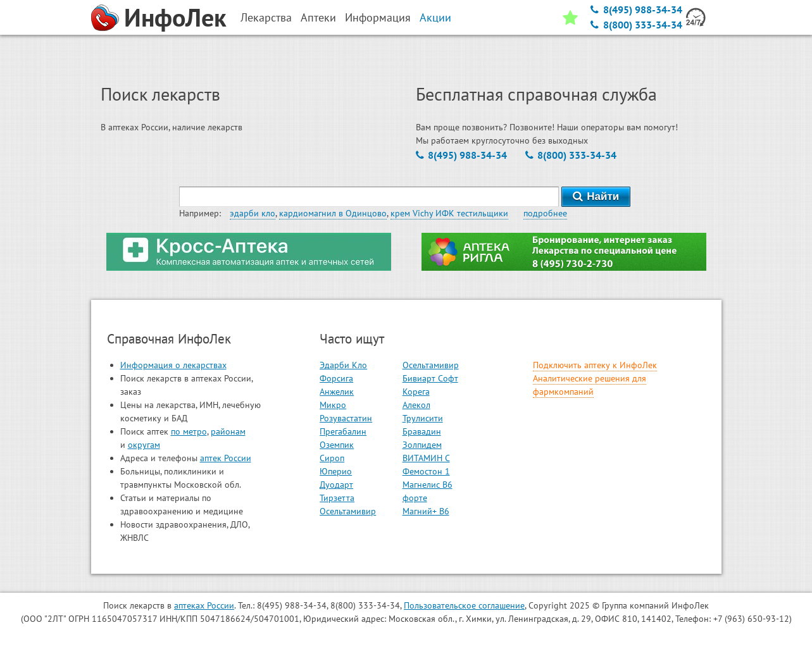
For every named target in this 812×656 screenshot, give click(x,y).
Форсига (336, 378)
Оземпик (337, 445)
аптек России (226, 458)
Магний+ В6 (426, 511)
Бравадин (422, 431)
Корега (416, 392)
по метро (189, 431)
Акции (435, 17)
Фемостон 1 (426, 471)
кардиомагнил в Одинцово (333, 213)
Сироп (332, 458)
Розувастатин (346, 418)
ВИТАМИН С (426, 458)
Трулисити (423, 418)
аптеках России (204, 605)
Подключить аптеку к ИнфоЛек (595, 365)
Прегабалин (343, 431)
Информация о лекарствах (173, 365)
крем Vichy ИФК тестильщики (449, 213)
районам (228, 431)
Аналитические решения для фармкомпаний (590, 385)
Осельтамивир (348, 511)
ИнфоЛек (175, 17)
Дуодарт (336, 485)
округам (144, 445)
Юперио (336, 471)
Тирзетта (337, 498)
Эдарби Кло (343, 365)
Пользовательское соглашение (464, 605)
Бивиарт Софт (430, 378)
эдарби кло (253, 213)
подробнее (545, 213)
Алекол (416, 405)
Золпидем (422, 445)
